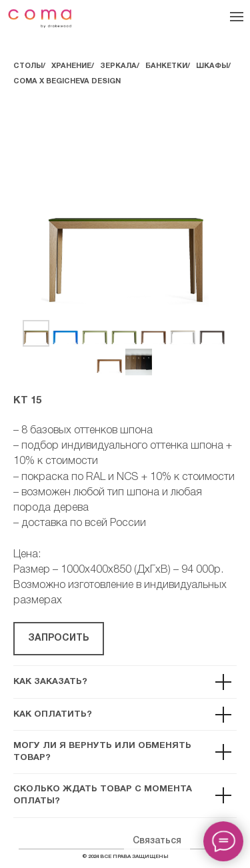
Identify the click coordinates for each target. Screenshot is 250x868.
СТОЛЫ (28, 66)
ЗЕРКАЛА (118, 66)
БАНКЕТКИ (166, 66)
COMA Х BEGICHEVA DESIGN (67, 81)
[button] (59, 639)
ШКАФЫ (212, 66)
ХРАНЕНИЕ (71, 66)
